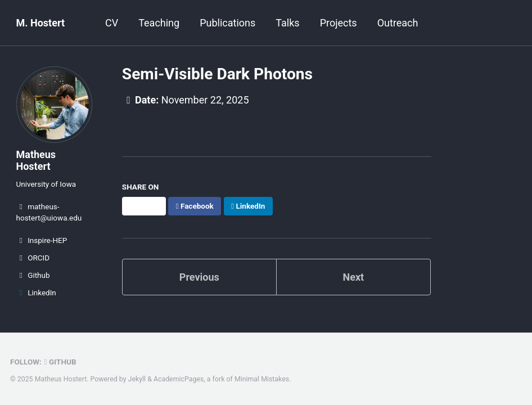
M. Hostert (41, 23)
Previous (199, 277)
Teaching (159, 23)
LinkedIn (36, 292)
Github (33, 275)
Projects (339, 23)
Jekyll (137, 379)
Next (353, 277)
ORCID (33, 258)
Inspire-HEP (42, 240)
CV (112, 23)
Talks (287, 23)
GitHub (60, 362)
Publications (227, 23)
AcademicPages (179, 379)
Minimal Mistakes (262, 379)
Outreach (398, 23)
